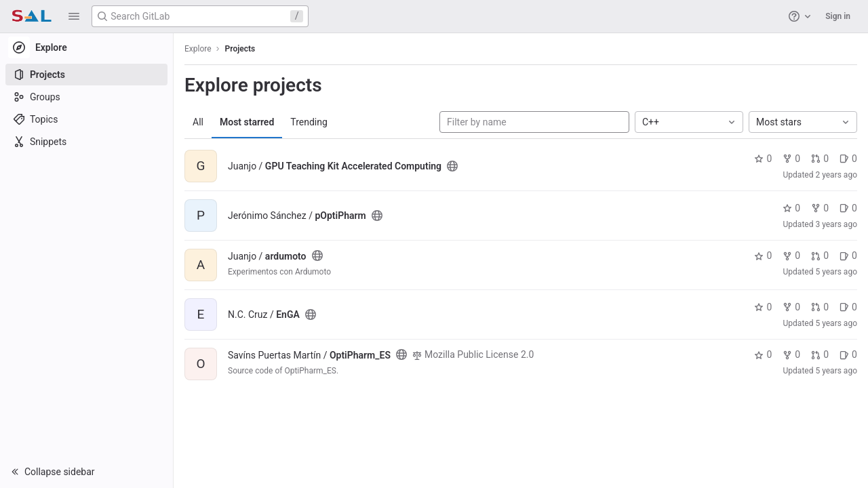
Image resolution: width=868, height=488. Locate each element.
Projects (240, 49)
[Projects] (86, 75)
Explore (198, 49)
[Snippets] (86, 142)
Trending (309, 122)
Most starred (247, 122)
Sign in (838, 16)
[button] (74, 16)
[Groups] (86, 97)
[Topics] (86, 119)
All (198, 122)
